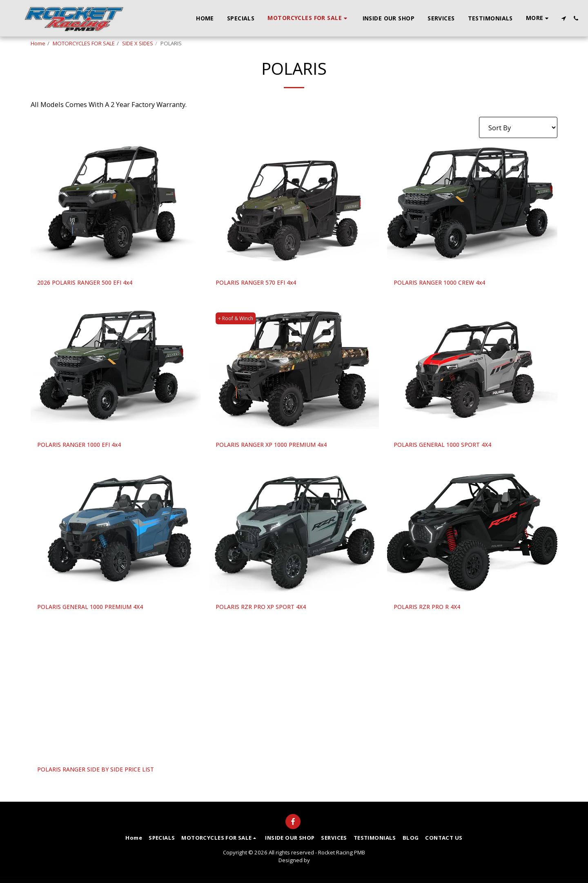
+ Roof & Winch (237, 320)
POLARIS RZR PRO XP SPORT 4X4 (268, 611)
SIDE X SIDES (138, 43)
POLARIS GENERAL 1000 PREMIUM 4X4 (99, 611)
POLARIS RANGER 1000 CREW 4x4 (447, 283)
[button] (563, 18)
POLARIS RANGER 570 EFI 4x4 (263, 283)
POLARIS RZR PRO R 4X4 (432, 611)
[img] (116, 208)
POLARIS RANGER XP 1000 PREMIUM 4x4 (281, 447)
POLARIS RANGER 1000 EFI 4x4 (86, 447)
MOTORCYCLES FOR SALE (84, 43)
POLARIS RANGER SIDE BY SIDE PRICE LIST (106, 775)
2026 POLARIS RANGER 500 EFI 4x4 (92, 283)
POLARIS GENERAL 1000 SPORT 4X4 (450, 447)
